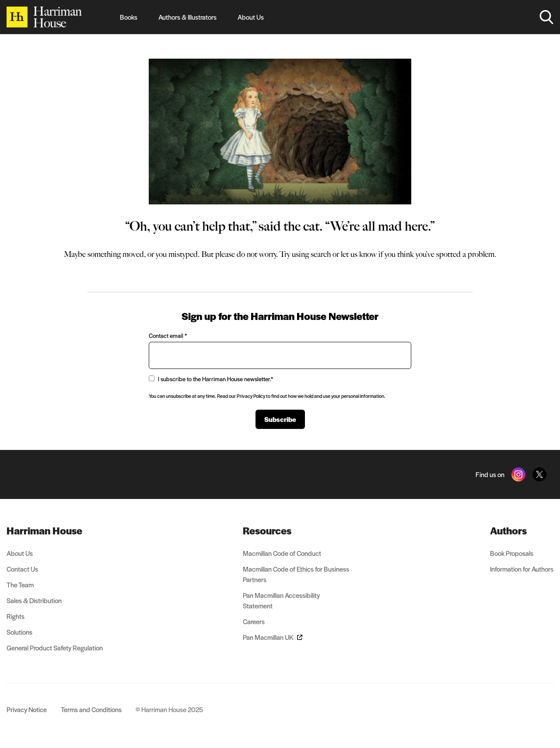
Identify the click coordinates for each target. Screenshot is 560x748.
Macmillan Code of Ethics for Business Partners (296, 574)
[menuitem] (55, 530)
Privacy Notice (27, 709)
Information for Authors (522, 569)
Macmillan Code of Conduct (282, 553)
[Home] (44, 17)
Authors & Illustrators (187, 17)
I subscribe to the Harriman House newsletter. (211, 379)
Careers (254, 621)
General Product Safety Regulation (55, 648)
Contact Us (22, 569)
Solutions (19, 632)
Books (129, 17)
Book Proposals (512, 553)
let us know (359, 254)
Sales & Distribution (34, 600)
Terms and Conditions (91, 709)
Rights (16, 616)
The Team (20, 585)
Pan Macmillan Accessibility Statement (281, 600)
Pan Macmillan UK (273, 637)
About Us (251, 17)
